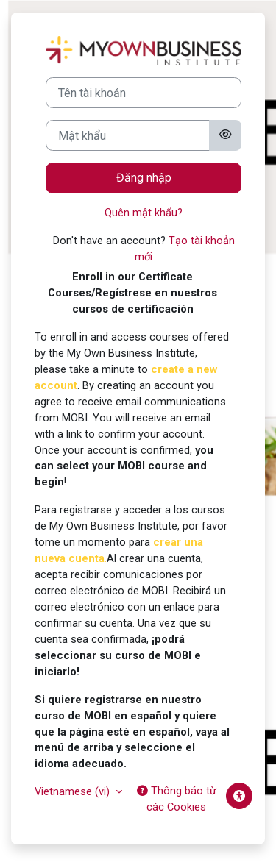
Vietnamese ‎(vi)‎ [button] (74, 791)
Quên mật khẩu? (144, 213)
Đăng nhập (144, 178)
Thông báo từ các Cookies (177, 799)
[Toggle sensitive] (225, 135)
